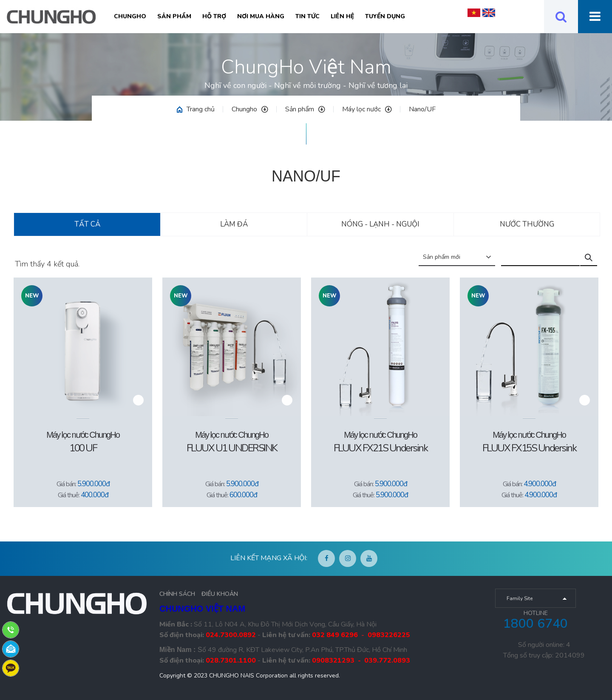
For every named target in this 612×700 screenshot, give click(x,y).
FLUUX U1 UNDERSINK (232, 448)
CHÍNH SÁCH (177, 594)
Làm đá (234, 224)
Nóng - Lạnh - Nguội (380, 224)
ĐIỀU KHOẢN (220, 594)
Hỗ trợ (214, 16)
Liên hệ (342, 16)
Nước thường (527, 224)
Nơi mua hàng (261, 16)
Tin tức (307, 16)
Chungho (130, 16)
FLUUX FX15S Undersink (529, 448)
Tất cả (87, 224)
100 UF (83, 448)
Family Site (520, 598)
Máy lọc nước (367, 109)
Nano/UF (422, 109)
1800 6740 (535, 624)
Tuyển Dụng (385, 16)
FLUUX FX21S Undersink (381, 448)
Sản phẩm (174, 16)
